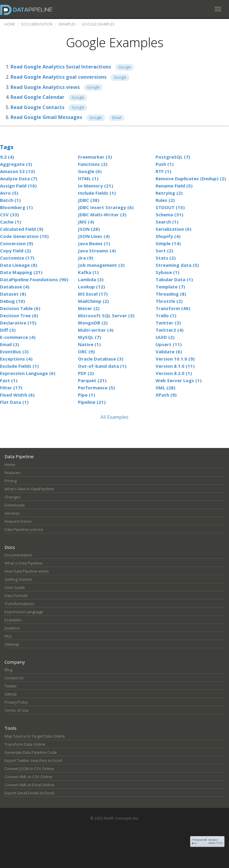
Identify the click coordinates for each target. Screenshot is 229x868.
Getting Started (18, 579)
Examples (67, 24)
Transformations (19, 604)
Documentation (37, 24)
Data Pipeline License (24, 530)
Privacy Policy (16, 702)
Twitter (11, 686)
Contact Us (14, 678)
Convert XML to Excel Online (29, 785)
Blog (8, 670)
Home (10, 24)
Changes (12, 497)
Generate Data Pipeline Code (31, 752)
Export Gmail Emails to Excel (29, 793)
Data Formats (16, 596)
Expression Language (24, 612)
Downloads (15, 505)
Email (117, 118)
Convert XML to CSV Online (28, 777)
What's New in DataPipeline (29, 489)
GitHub (11, 694)
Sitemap (12, 644)
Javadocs (12, 628)
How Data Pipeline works (27, 571)
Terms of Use (17, 710)
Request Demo (18, 521)
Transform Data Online (25, 744)
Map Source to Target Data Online (35, 736)
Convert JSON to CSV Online (29, 769)
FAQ (8, 636)
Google (125, 67)
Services (12, 513)
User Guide (15, 588)
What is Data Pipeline (23, 563)
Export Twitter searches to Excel (33, 761)
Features (12, 473)
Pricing (11, 481)
